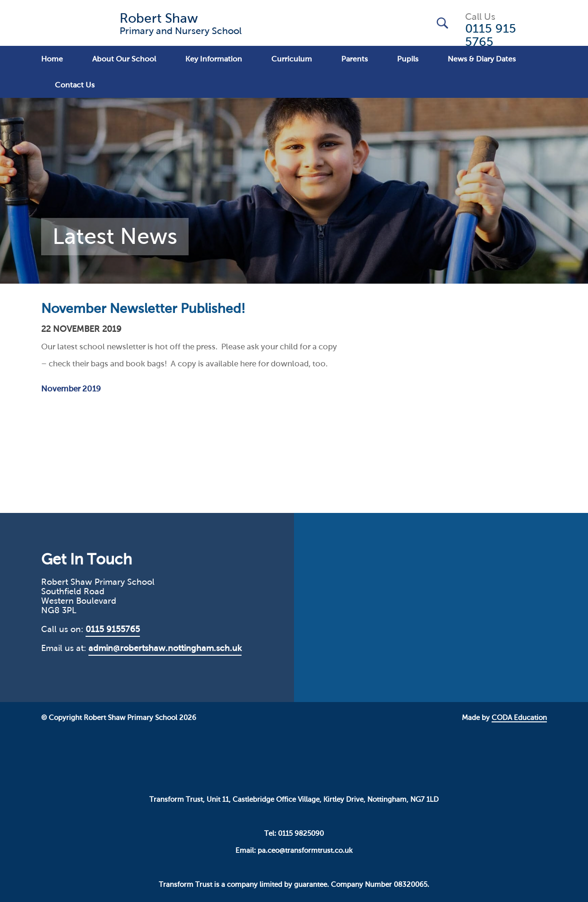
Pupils (408, 59)
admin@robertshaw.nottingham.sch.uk (165, 648)
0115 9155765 (113, 629)
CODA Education (519, 718)
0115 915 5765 (491, 35)
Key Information (214, 59)
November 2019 (71, 389)
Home (52, 59)
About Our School (124, 59)
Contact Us (75, 85)
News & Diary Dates (482, 59)
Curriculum (292, 59)
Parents (355, 59)
